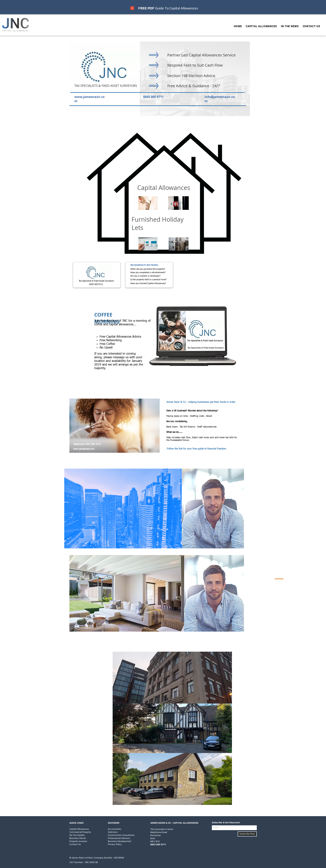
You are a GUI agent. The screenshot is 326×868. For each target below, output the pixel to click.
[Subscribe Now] (247, 834)
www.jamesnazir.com (84, 449)
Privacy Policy (115, 844)
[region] (213, 509)
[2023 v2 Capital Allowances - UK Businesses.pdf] (132, 9)
